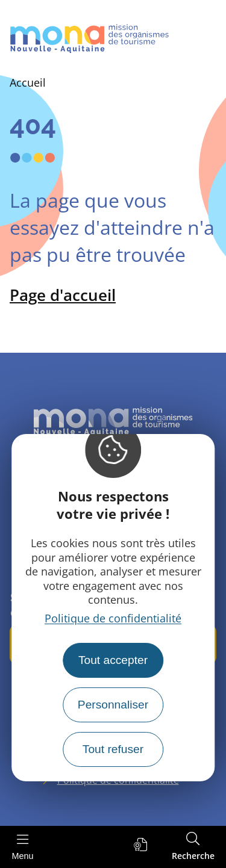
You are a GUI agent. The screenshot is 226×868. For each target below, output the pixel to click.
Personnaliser (113, 705)
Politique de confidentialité (113, 618)
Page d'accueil (63, 295)
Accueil (28, 82)
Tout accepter (113, 660)
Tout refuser (113, 749)
